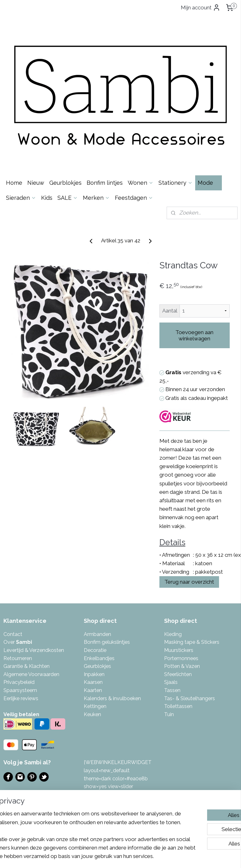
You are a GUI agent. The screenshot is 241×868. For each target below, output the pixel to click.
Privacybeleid (19, 682)
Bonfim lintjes (105, 183)
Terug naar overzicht (189, 582)
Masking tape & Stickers (192, 642)
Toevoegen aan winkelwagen (194, 335)
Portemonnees (181, 658)
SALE (68, 198)
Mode (209, 183)
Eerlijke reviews (21, 698)
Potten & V (176, 666)
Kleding (173, 634)
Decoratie (95, 650)
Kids (47, 198)
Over (18, 642)
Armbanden (97, 634)
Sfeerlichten (178, 674)
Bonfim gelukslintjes (107, 642)
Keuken (92, 714)
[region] (79, 822)
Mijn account (201, 8)
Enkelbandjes (99, 658)
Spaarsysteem (20, 690)
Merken (96, 198)
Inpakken (94, 674)
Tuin (169, 714)
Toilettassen (178, 706)
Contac (12, 634)
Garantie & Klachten (27, 666)
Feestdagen (134, 198)
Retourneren (18, 658)
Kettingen (95, 706)
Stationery (176, 183)
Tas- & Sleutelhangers (190, 698)
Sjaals (171, 682)
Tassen (172, 690)
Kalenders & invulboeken (112, 698)
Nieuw (36, 183)
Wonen (141, 183)
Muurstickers (179, 650)
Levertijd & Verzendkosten (34, 650)
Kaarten (93, 690)
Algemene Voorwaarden (31, 674)
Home (14, 183)
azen (194, 666)
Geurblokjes (65, 183)
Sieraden (21, 198)
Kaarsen (93, 682)
